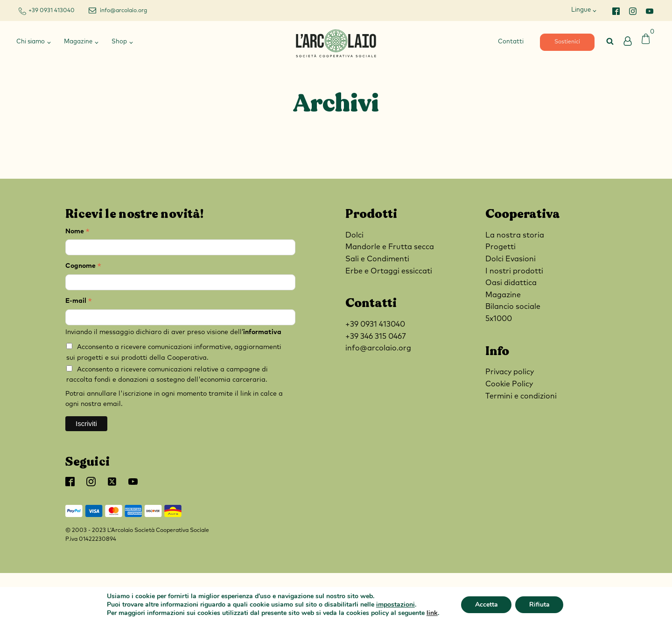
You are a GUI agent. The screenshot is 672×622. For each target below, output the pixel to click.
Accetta (486, 605)
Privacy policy (510, 372)
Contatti (511, 42)
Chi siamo (31, 42)
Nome (77, 233)
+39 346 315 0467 (376, 336)
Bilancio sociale (513, 307)
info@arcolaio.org (123, 11)
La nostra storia (515, 235)
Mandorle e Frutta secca (390, 247)
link (432, 613)
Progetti (500, 247)
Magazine (78, 42)
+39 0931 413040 (52, 11)
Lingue (581, 10)
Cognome (83, 267)
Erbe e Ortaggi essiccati (389, 271)
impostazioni (395, 605)
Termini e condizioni (521, 396)
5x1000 (499, 319)
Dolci (354, 235)
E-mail (79, 302)
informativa (262, 332)
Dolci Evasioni (511, 259)
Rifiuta (539, 605)
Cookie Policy (509, 384)
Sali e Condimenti (377, 259)
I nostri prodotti (514, 271)
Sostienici (567, 42)
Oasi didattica (511, 283)
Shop (119, 42)
